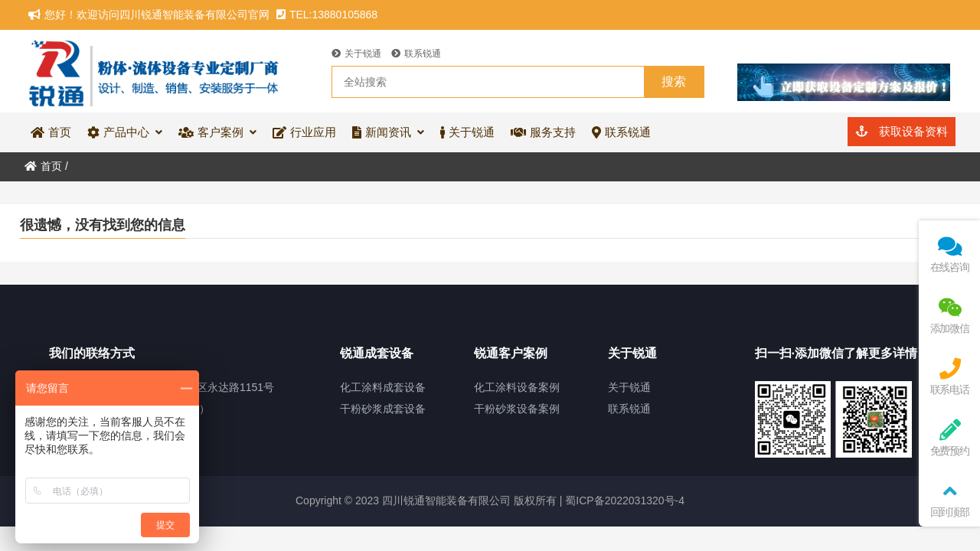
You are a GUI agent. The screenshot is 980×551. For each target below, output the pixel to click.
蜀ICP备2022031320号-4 (623, 500)
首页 (43, 166)
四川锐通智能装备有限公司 (155, 71)
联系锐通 (416, 54)
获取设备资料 (902, 131)
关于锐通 (356, 54)
